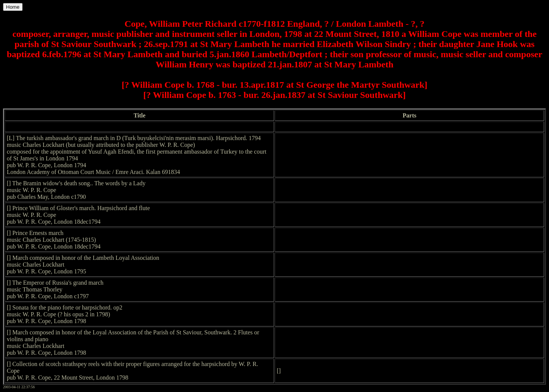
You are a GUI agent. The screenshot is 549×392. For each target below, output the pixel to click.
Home (13, 7)
